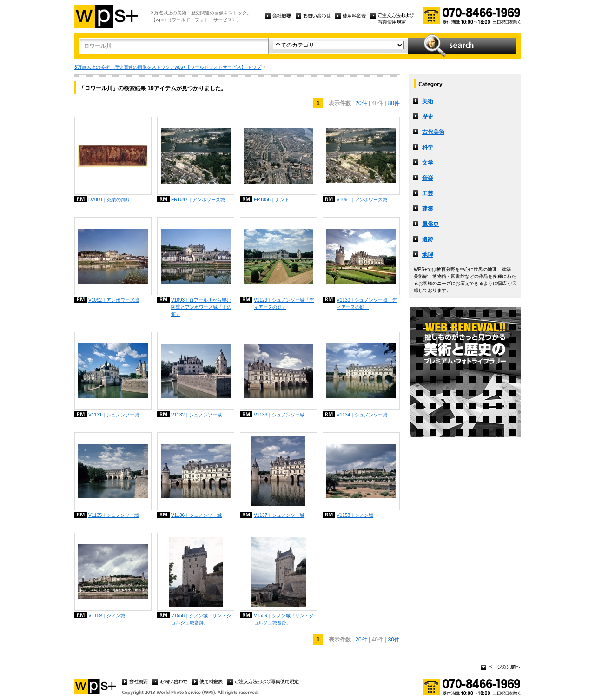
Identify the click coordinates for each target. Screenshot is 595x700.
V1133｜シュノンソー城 (279, 415)
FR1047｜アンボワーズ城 (198, 200)
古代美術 (433, 132)
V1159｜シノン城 (107, 616)
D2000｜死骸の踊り (109, 200)
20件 (361, 103)
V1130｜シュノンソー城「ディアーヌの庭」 (367, 304)
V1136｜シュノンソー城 (196, 515)
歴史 (428, 117)
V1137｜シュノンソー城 (279, 515)
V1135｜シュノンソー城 (114, 515)
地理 (428, 255)
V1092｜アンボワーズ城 (114, 300)
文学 (428, 163)
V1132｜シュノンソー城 (196, 415)
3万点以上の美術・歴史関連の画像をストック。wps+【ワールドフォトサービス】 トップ (168, 67)
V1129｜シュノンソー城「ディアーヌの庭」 (284, 304)
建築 (428, 209)
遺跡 (428, 239)
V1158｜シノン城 (355, 515)
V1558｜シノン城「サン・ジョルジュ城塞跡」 (201, 619)
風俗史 (430, 224)
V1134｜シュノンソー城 (362, 415)
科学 (428, 147)
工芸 (428, 193)
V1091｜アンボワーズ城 (362, 200)
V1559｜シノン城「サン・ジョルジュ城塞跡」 (284, 619)
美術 (428, 101)
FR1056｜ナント (271, 200)
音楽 (428, 178)
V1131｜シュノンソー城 (114, 415)
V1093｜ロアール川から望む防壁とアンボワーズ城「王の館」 (201, 307)
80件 (394, 103)
